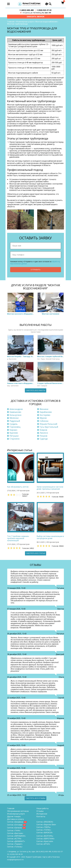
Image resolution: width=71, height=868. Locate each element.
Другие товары (14, 817)
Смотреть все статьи (36, 553)
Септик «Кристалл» (45, 841)
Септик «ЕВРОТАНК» (45, 839)
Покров (43, 436)
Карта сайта (47, 857)
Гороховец (15, 427)
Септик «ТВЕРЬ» (44, 827)
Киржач (13, 430)
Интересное (42, 814)
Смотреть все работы (36, 390)
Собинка (44, 421)
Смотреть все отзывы (35, 798)
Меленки (14, 418)
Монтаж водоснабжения (46, 22)
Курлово (14, 433)
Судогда (44, 439)
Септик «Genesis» (15, 828)
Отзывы (40, 811)
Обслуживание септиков (18, 811)
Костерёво (45, 415)
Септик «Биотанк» (15, 833)
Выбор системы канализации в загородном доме (50, 537)
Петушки (14, 436)
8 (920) (16, 854)
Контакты (41, 817)
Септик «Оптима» (15, 825)
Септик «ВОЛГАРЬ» (45, 836)
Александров (16, 409)
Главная (11, 22)
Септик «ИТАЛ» (43, 844)
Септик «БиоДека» (15, 822)
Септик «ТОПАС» (44, 830)
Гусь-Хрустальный (49, 427)
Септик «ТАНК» (14, 831)
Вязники (44, 409)
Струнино (15, 439)
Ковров (43, 430)
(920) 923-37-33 (44, 10)
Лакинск (44, 433)
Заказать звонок (35, 17)
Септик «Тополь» (15, 847)
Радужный (15, 421)
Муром (43, 418)
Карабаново (46, 412)
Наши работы (42, 809)
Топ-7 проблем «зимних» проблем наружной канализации (18, 539)
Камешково (15, 412)
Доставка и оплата (15, 819)
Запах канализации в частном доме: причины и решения (50, 488)
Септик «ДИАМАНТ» (16, 841)
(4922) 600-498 (27, 10)
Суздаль (14, 424)
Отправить (36, 270)
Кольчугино (15, 415)
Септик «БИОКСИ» (45, 833)
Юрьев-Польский (48, 424)
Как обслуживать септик (18, 487)
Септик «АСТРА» (14, 839)
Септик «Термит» (15, 844)
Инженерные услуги (25, 22)
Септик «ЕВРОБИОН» (16, 836)
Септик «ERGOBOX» (45, 822)
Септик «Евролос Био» (46, 825)
